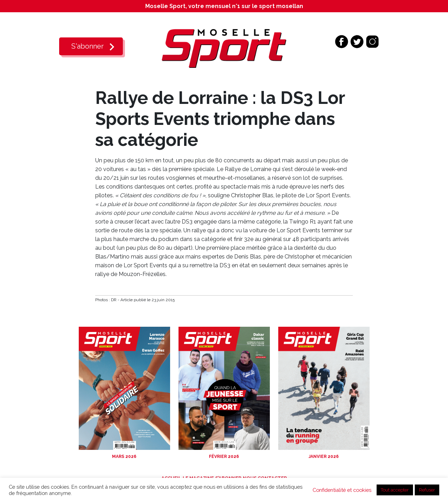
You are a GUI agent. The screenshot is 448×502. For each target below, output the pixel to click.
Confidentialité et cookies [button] (342, 490)
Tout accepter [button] (395, 490)
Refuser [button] (427, 490)
